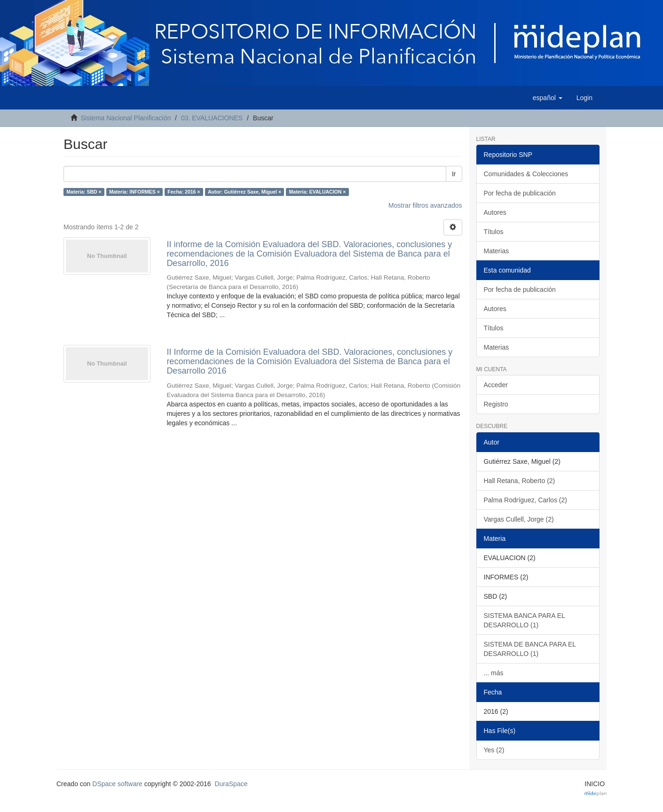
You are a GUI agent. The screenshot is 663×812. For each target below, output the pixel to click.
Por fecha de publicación (520, 193)
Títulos (494, 232)
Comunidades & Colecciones (526, 174)
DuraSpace (231, 784)
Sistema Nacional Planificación (126, 118)
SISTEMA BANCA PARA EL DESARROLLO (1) (525, 620)
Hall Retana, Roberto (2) (520, 481)
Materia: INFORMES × (134, 192)
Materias (497, 251)
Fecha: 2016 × (184, 192)
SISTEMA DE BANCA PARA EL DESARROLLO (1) (530, 649)
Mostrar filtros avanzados (425, 205)
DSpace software (117, 784)
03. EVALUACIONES (212, 118)
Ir (454, 174)
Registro (496, 404)
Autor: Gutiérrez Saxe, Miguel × (245, 192)
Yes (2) (494, 750)
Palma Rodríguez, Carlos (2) (525, 500)
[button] (548, 98)
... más (494, 673)
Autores (495, 212)
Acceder (496, 385)
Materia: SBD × (84, 192)
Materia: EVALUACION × (318, 192)
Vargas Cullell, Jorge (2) (519, 519)
